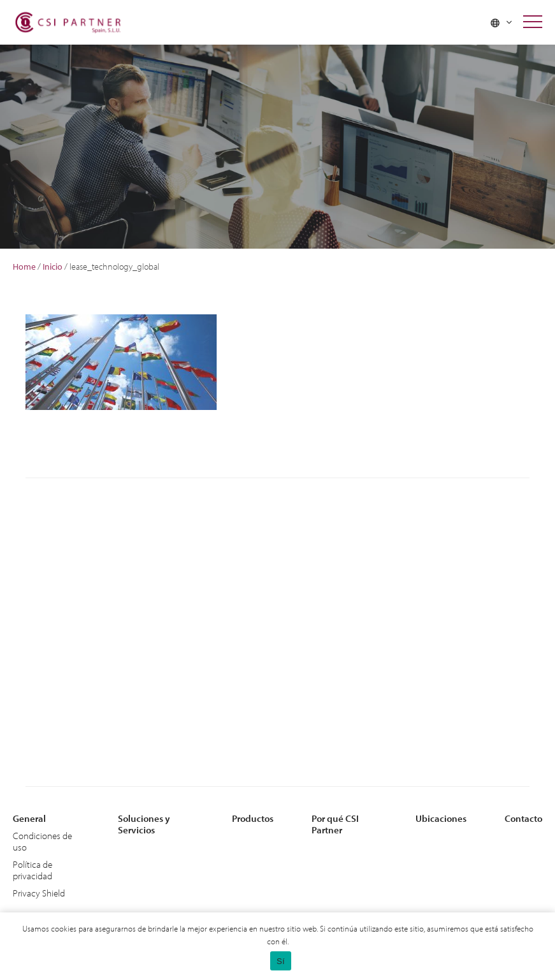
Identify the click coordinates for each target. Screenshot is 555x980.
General (29, 818)
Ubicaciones (441, 818)
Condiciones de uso (42, 841)
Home (24, 267)
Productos (253, 818)
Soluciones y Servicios (144, 824)
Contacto (523, 818)
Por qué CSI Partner (335, 824)
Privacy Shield (39, 893)
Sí (281, 961)
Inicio (53, 267)
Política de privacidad (32, 870)
